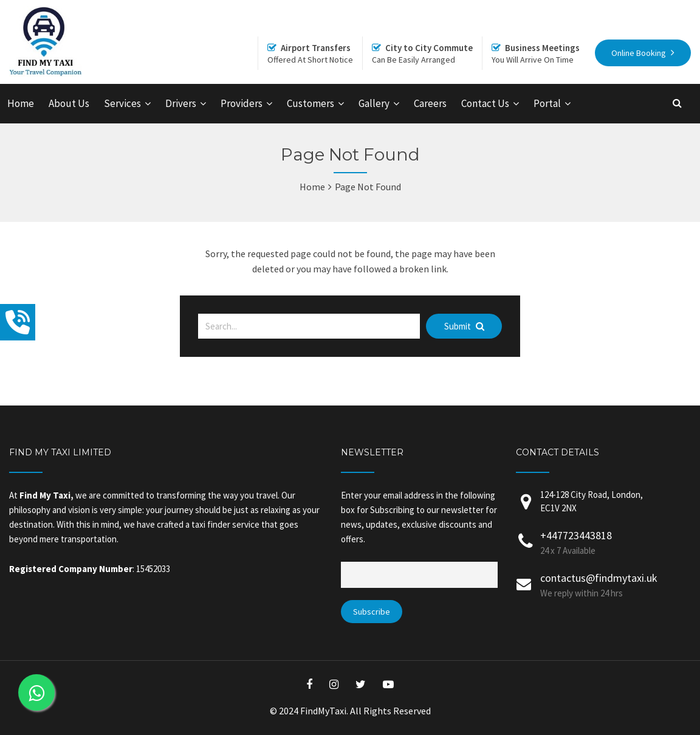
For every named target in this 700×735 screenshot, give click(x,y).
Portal (547, 103)
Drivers (181, 103)
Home (21, 103)
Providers (242, 103)
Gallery (374, 103)
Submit (464, 326)
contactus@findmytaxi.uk (599, 578)
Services (122, 103)
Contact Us (485, 103)
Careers (430, 103)
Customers (311, 103)
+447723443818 (576, 535)
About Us (69, 103)
